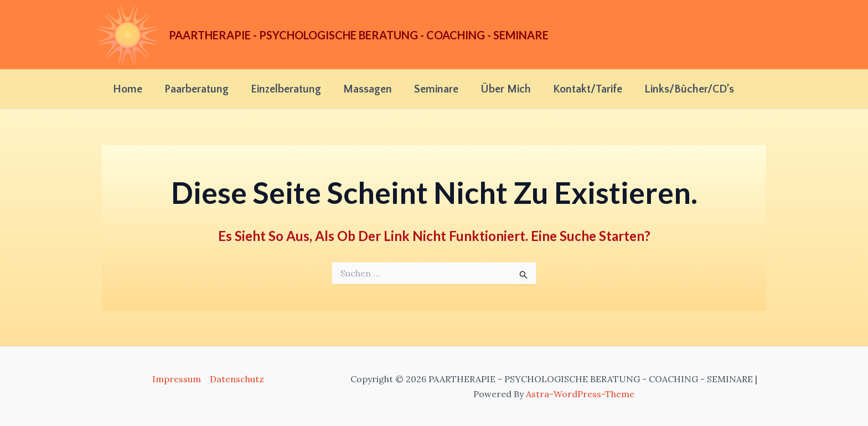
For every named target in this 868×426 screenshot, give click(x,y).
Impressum (177, 379)
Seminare (436, 89)
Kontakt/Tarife (588, 89)
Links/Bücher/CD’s (689, 89)
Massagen (368, 89)
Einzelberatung (286, 89)
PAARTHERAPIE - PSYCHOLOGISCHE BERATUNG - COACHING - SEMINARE (359, 35)
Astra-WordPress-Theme (580, 394)
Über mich (506, 89)
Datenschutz (237, 379)
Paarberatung (197, 89)
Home (128, 89)
